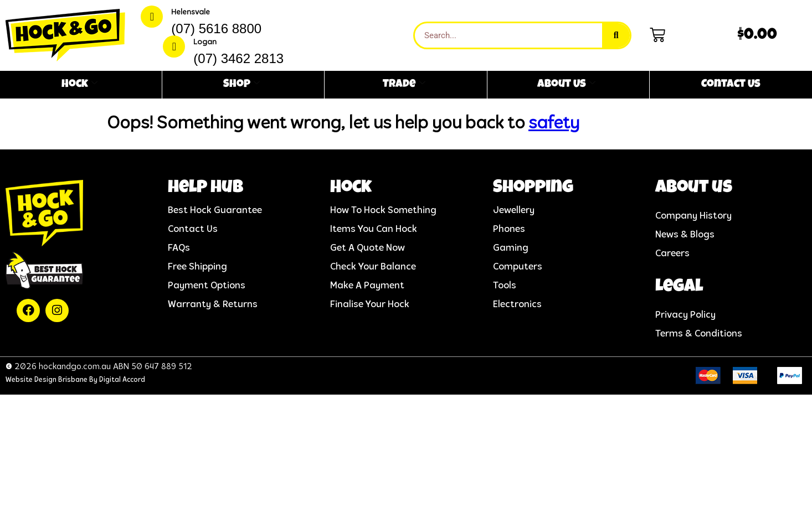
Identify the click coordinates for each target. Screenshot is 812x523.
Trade (404, 85)
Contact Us (731, 85)
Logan (205, 42)
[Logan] (174, 46)
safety (554, 124)
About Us (566, 85)
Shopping (533, 188)
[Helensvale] (152, 17)
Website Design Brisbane (47, 380)
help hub (205, 188)
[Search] (616, 35)
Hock (79, 85)
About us (694, 188)
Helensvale (191, 12)
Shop (241, 85)
